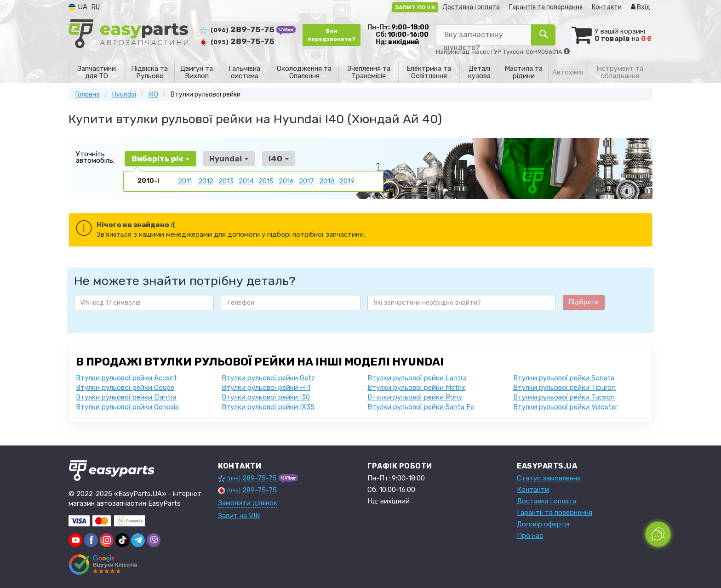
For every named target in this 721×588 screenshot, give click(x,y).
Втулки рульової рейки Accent (126, 377)
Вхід (641, 7)
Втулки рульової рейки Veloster (565, 406)
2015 (266, 180)
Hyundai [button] (225, 158)
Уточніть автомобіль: (95, 157)
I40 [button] (272, 158)
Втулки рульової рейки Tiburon (564, 387)
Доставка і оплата (471, 7)
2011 (185, 180)
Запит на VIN (239, 515)
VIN (415, 7)
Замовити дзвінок (248, 502)
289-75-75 (238, 29)
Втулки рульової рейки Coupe (125, 387)
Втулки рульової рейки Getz (268, 377)
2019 (347, 180)
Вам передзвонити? (332, 35)
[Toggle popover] (658, 534)
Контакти (607, 7)
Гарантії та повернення (555, 512)
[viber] (91, 540)
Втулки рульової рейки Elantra (126, 397)
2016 (286, 180)
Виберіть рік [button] (159, 158)
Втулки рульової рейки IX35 (268, 406)
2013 (226, 180)
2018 (327, 180)
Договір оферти (543, 524)
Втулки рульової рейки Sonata (564, 377)
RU (96, 7)
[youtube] (75, 540)
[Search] (544, 35)
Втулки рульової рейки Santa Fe (421, 406)
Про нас (530, 535)
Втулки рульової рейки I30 (266, 397)
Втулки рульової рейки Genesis (127, 406)
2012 (206, 180)
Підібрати (584, 302)
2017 (306, 180)
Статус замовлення (549, 478)
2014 (246, 180)
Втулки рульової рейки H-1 (266, 387)
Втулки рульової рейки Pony (415, 397)
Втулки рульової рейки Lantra (417, 377)
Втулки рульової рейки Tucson (564, 397)
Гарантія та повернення (546, 7)
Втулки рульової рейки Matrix (416, 387)
